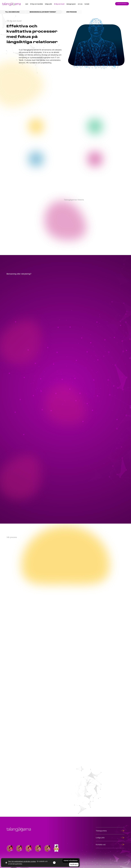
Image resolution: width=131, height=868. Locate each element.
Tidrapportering (122, 4)
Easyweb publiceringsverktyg (112, 864)
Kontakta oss (110, 845)
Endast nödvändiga (71, 861)
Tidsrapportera (110, 831)
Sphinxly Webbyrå (87, 864)
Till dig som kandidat (36, 4)
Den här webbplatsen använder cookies (22, 861)
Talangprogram (71, 4)
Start (27, 4)
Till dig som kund (59, 4)
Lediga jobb (48, 4)
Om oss (80, 4)
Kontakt (87, 4)
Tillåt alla (74, 865)
